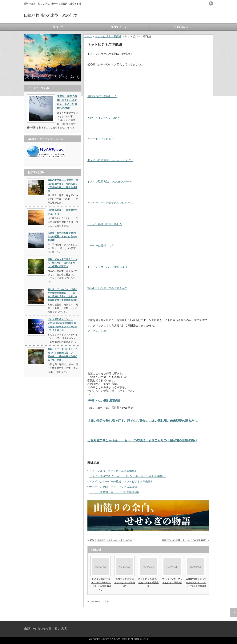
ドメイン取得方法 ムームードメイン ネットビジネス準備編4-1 (127, 476)
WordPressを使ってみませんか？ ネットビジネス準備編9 (196, 583)
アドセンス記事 (97, 331)
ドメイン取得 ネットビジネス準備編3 (113, 471)
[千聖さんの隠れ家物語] (104, 401)
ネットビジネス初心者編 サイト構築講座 (148, 583)
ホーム (88, 36)
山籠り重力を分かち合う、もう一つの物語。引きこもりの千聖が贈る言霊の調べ (142, 440)
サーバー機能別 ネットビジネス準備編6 (114, 492)
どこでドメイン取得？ (101, 139)
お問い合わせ (182, 27)
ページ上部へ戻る (234, 612)
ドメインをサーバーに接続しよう (107, 267)
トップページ (55, 27)
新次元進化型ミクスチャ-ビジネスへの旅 (111, 540)
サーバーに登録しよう (101, 245)
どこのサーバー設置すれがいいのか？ (110, 203)
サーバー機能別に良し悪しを (105, 224)
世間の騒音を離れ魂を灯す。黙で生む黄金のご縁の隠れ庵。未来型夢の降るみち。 (144, 421)
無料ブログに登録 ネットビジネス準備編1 (184, 540)
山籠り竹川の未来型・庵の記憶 (51, 15)
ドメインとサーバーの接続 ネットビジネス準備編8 (121, 481)
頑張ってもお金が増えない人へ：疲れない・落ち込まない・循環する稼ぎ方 (62, 263)
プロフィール (119, 27)
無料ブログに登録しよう (102, 96)
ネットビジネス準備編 (108, 36)
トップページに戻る (99, 601)
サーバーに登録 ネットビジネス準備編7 (114, 487)
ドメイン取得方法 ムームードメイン (110, 160)
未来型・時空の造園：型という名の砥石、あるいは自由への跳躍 (62, 236)
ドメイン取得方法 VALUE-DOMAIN (110, 182)
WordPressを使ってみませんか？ (107, 288)
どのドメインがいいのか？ (103, 118)
